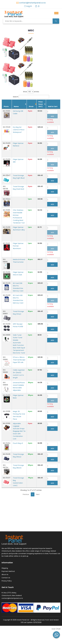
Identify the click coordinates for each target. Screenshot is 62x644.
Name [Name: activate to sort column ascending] (16, 106)
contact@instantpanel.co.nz (32, 3)
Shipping (5, 567)
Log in (29, 6)
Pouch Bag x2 (18, 442)
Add (52, 116)
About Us (5, 573)
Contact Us (6, 576)
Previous (26, 493)
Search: (31, 97)
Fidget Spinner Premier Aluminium (18, 246)
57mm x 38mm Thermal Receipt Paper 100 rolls (19, 358)
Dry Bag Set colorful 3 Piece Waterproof (19, 130)
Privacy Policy (7, 579)
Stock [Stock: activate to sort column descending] (31, 106)
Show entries (31, 92)
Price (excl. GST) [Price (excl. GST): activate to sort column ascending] (41, 104)
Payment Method (8, 570)
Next (38, 493)
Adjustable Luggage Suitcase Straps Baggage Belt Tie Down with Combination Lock (19, 430)
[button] (55, 13)
